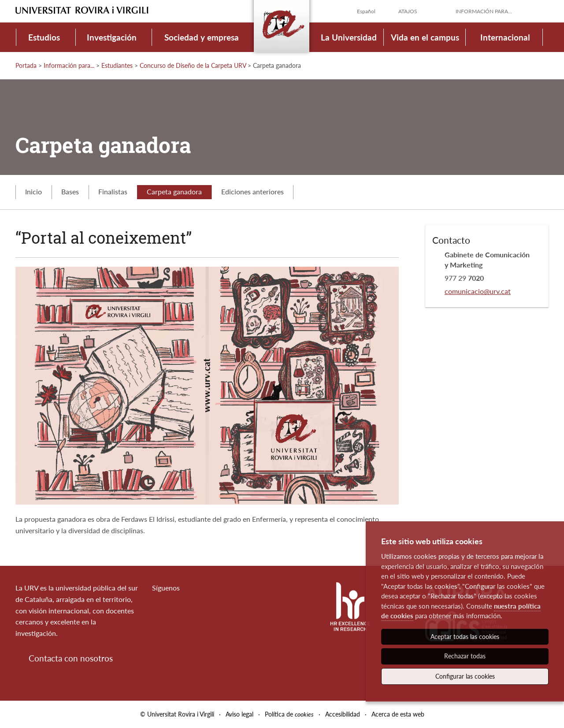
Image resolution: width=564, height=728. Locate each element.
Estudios (44, 37)
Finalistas (113, 191)
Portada (26, 65)
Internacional (505, 37)
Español (366, 11)
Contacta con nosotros (71, 658)
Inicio (33, 191)
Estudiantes (117, 65)
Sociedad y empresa (202, 37)
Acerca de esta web (398, 714)
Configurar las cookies (465, 676)
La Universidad (349, 37)
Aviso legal (239, 714)
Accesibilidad (343, 714)
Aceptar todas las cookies (465, 637)
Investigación (112, 37)
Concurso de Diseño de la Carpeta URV (193, 65)
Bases (70, 191)
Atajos (408, 11)
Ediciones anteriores (252, 191)
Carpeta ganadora (174, 191)
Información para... (484, 11)
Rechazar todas (465, 656)
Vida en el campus (425, 37)
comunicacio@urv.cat (478, 291)
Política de (289, 714)
